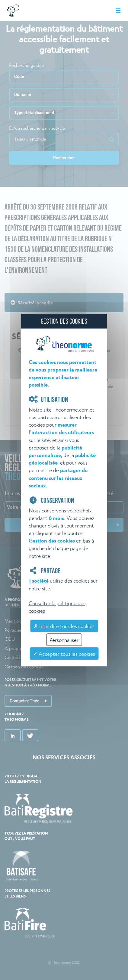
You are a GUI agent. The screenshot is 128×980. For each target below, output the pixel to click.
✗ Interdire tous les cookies (64, 626)
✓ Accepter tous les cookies (64, 653)
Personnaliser (64, 640)
